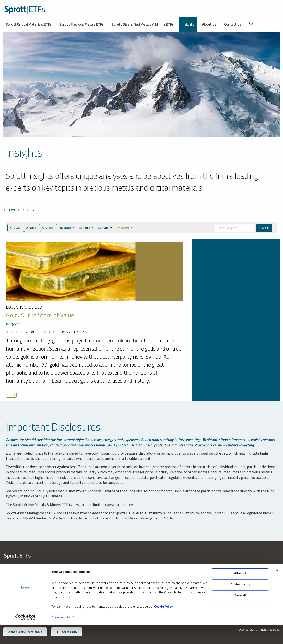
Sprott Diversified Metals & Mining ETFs (143, 24)
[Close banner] (277, 589)
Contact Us (233, 24)
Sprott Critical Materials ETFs (29, 24)
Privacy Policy (200, 574)
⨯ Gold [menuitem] (32, 228)
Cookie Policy (164, 625)
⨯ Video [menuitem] (49, 228)
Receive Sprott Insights (159, 582)
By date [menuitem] (67, 228)
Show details (61, 636)
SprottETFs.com (165, 445)
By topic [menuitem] (86, 228)
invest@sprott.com (63, 582)
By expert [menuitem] (124, 228)
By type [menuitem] (105, 228)
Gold (11, 395)
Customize (240, 603)
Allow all (240, 592)
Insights (188, 24)
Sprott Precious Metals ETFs (82, 24)
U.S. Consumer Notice (205, 580)
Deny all (240, 614)
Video (10, 332)
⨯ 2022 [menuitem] (15, 228)
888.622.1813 (11, 582)
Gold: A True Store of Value (40, 315)
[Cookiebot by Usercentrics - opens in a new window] (25, 636)
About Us (209, 24)
